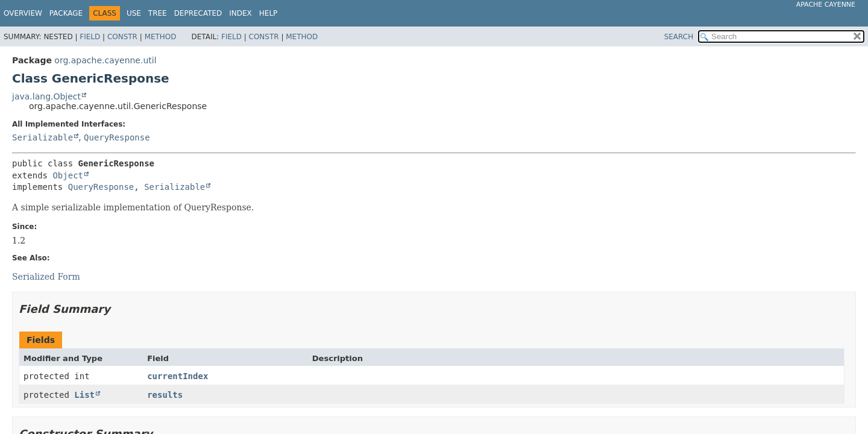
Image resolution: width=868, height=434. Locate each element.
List (84, 395)
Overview (23, 13)
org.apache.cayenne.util (105, 60)
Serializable (42, 137)
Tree (158, 13)
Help (269, 13)
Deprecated (198, 13)
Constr (122, 37)
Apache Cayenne (826, 5)
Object (68, 175)
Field (90, 37)
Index (241, 13)
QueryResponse (117, 137)
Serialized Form (46, 277)
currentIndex (178, 376)
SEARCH (679, 37)
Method (161, 37)
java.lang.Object (46, 96)
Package (66, 13)
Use (134, 13)
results (165, 395)
